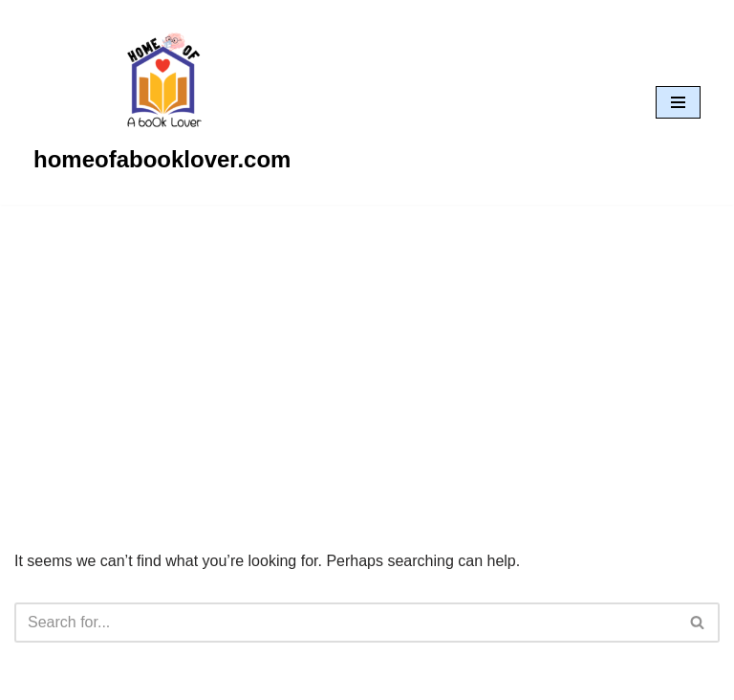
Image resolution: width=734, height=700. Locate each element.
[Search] (345, 623)
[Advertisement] (367, 348)
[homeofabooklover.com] (162, 102)
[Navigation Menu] (678, 102)
